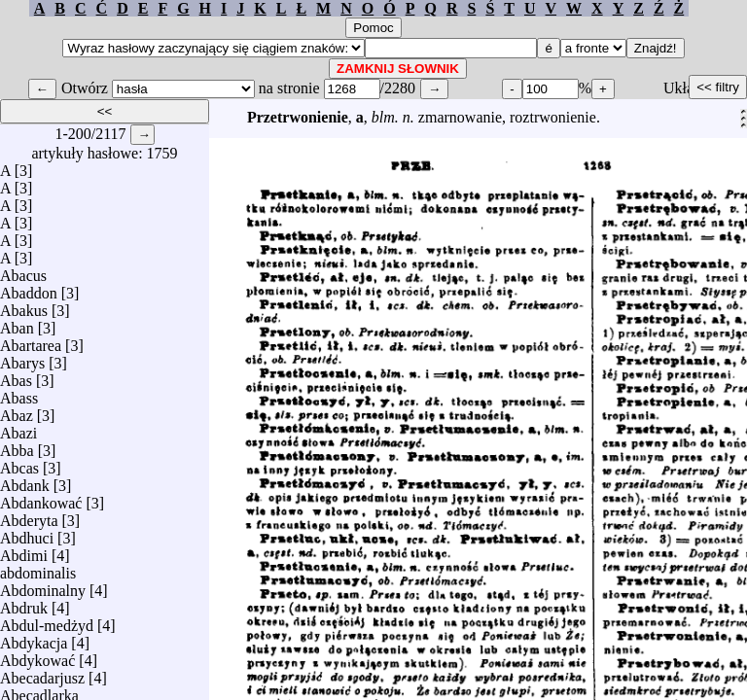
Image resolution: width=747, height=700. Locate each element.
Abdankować (41, 498)
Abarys (22, 358)
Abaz (17, 411)
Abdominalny (43, 586)
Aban (17, 323)
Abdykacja (34, 638)
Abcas (19, 463)
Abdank (25, 481)
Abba (17, 446)
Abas (16, 376)
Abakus (24, 306)
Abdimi (24, 551)
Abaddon (29, 288)
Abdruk (24, 603)
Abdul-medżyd (47, 621)
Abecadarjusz (42, 673)
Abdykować (37, 656)
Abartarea (31, 341)
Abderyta (29, 516)
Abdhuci (27, 533)
